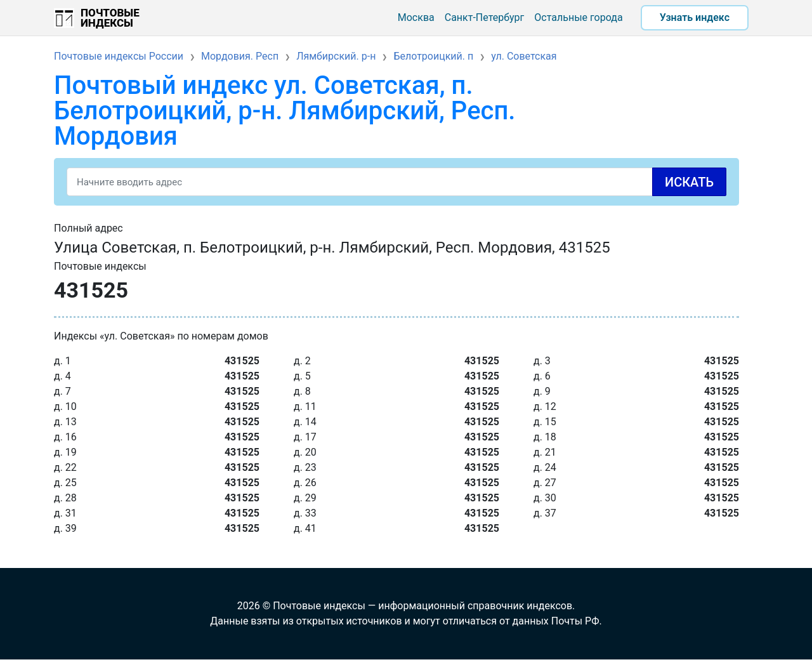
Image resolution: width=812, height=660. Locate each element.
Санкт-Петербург (485, 17)
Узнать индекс (695, 17)
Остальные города (578, 17)
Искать (689, 182)
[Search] (396, 182)
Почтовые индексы (110, 18)
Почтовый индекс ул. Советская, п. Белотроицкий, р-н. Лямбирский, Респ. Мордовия (285, 111)
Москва (416, 17)
